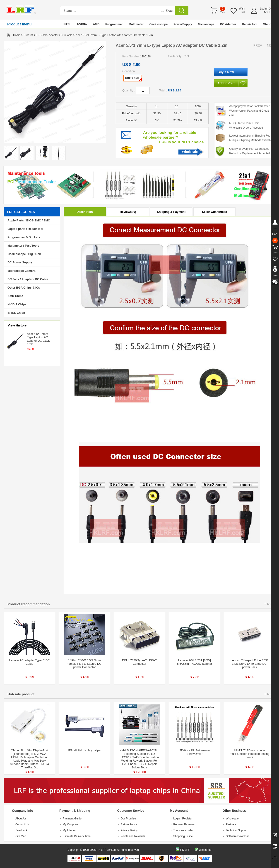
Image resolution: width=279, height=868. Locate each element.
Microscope (206, 24)
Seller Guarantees (215, 212)
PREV (258, 45)
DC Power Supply (20, 262)
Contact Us (22, 824)
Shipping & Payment (171, 212)
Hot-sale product (21, 694)
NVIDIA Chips (17, 304)
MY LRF (269, 12)
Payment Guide (72, 819)
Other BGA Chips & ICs (24, 288)
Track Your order (183, 830)
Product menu (19, 24)
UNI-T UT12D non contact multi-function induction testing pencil (250, 754)
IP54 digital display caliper (84, 750)
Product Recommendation (29, 604)
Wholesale (190, 152)
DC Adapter (228, 24)
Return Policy (129, 824)
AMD (96, 24)
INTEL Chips (16, 313)
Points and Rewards (133, 836)
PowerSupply (183, 24)
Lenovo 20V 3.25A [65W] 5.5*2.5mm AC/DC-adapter (195, 662)
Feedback (21, 830)
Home (17, 35)
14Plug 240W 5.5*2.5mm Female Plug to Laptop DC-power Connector (84, 664)
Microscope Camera (22, 271)
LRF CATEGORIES (21, 212)
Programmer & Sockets (24, 237)
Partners (231, 824)
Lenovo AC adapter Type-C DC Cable (30, 662)
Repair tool (250, 24)
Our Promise (128, 819)
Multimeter (136, 24)
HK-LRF (185, 850)
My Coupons (70, 824)
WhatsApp (205, 850)
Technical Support (237, 830)
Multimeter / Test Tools (23, 246)
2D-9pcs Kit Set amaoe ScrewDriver (195, 752)
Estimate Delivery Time (77, 836)
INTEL (67, 24)
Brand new (133, 78)
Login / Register (183, 819)
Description (85, 212)
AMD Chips (15, 296)
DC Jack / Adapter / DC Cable (54, 35)
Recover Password (185, 824)
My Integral (69, 830)
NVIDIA (82, 24)
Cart (222, 12)
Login (263, 9)
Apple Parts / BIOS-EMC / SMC (29, 220)
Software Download (238, 836)
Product (28, 35)
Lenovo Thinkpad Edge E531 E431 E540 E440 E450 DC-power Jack (249, 664)
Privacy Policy (129, 830)
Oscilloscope (158, 24)
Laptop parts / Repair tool (25, 229)
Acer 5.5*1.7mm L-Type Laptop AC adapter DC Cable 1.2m (39, 339)
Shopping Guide (183, 836)
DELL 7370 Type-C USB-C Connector (139, 662)
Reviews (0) (128, 212)
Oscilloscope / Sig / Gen (24, 254)
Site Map (21, 836)
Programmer (114, 24)
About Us (21, 819)
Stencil (268, 24)
